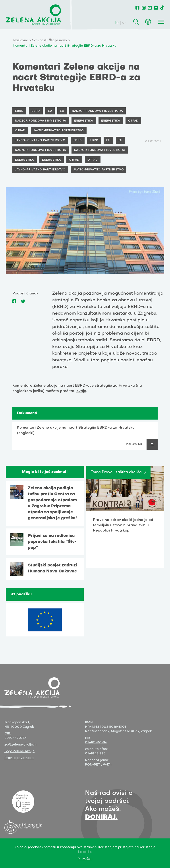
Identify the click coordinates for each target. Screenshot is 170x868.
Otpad (133, 121)
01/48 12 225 (95, 754)
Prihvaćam (85, 859)
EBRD (19, 111)
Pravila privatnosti (19, 758)
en (124, 23)
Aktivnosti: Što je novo (49, 41)
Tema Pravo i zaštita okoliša (116, 472)
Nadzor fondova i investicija (98, 111)
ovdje (81, 391)
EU (50, 111)
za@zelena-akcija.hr (21, 745)
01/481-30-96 (96, 743)
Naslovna (21, 41)
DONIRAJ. (101, 817)
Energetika (84, 121)
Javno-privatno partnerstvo (59, 131)
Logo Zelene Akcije (19, 751)
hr (117, 23)
